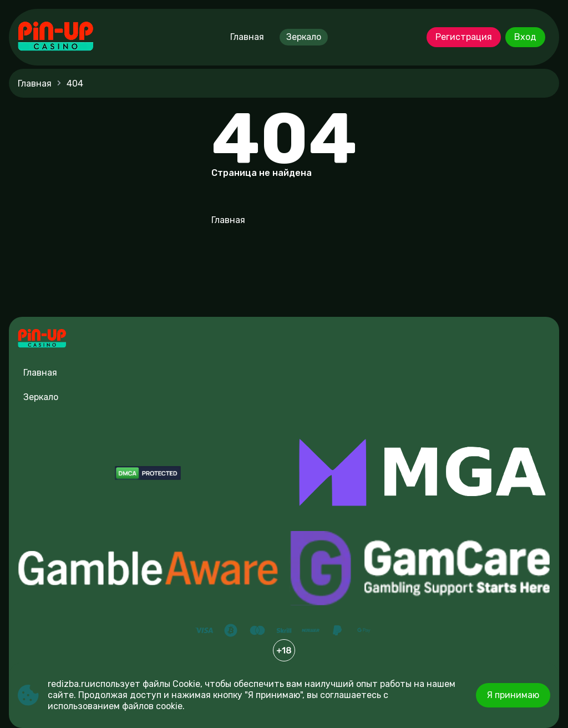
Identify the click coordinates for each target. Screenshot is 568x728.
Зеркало (304, 37)
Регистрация (464, 37)
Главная (247, 37)
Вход (525, 37)
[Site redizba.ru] (55, 37)
